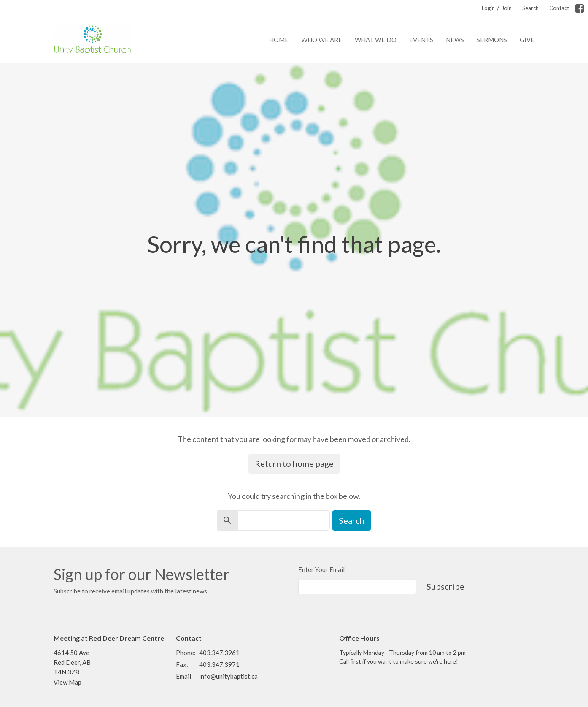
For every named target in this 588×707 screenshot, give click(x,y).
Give (527, 40)
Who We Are (322, 40)
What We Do (376, 40)
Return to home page (294, 463)
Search (530, 8)
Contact (559, 8)
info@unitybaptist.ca (228, 676)
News (455, 40)
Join (507, 8)
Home (279, 40)
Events (421, 40)
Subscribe (445, 586)
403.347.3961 (219, 653)
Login (488, 8)
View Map (67, 682)
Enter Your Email (321, 569)
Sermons (492, 40)
